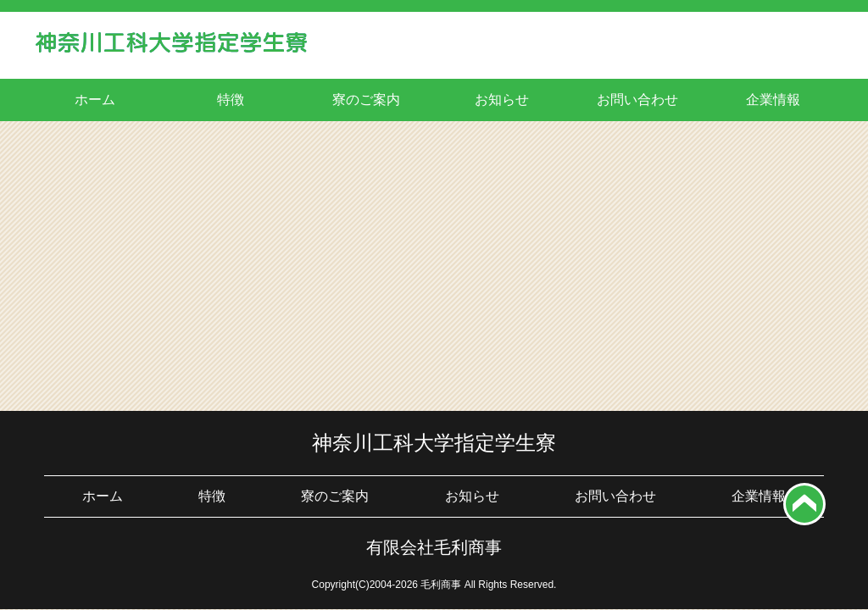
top (804, 504)
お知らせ (502, 100)
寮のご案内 (366, 100)
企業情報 (773, 100)
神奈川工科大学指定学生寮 (434, 443)
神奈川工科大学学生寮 (171, 47)
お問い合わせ (637, 100)
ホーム (95, 100)
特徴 (231, 100)
